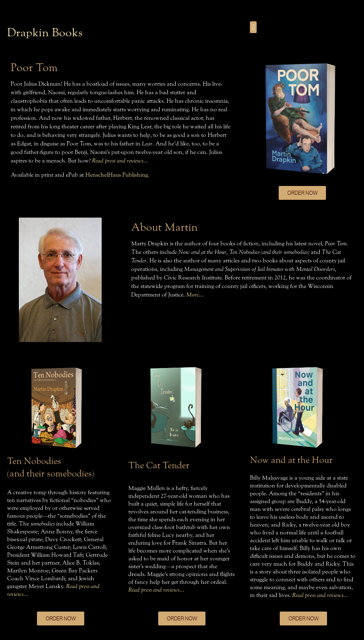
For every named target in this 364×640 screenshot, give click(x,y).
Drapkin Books (45, 33)
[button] (253, 27)
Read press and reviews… (120, 161)
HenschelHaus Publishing (117, 175)
